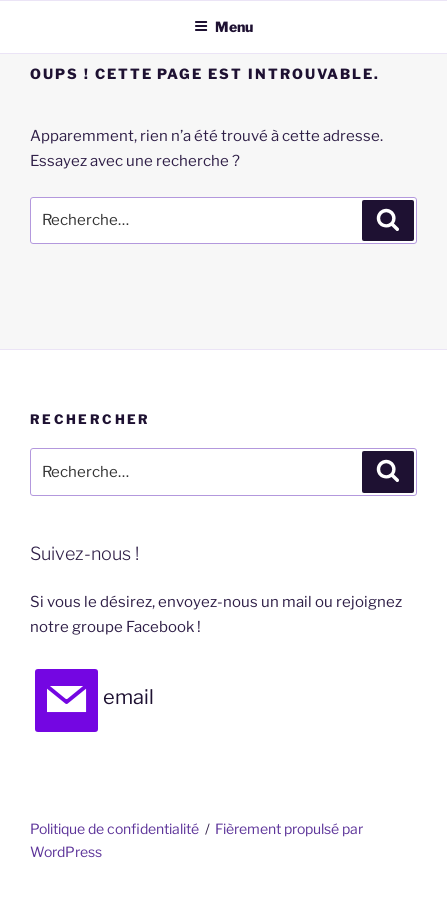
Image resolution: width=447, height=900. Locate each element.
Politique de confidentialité (114, 828)
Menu (223, 26)
